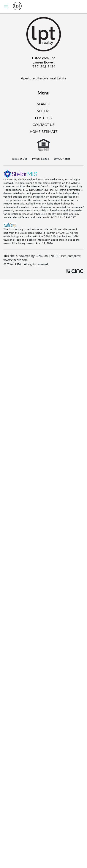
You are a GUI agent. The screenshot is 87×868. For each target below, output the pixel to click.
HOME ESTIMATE (44, 131)
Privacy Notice (40, 159)
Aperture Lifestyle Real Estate (44, 78)
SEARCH (44, 104)
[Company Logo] (43, 34)
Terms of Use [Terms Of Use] (19, 159)
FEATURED (44, 118)
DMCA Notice (62, 159)
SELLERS (44, 111)
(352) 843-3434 (43, 66)
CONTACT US (43, 125)
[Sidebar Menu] (6, 7)
